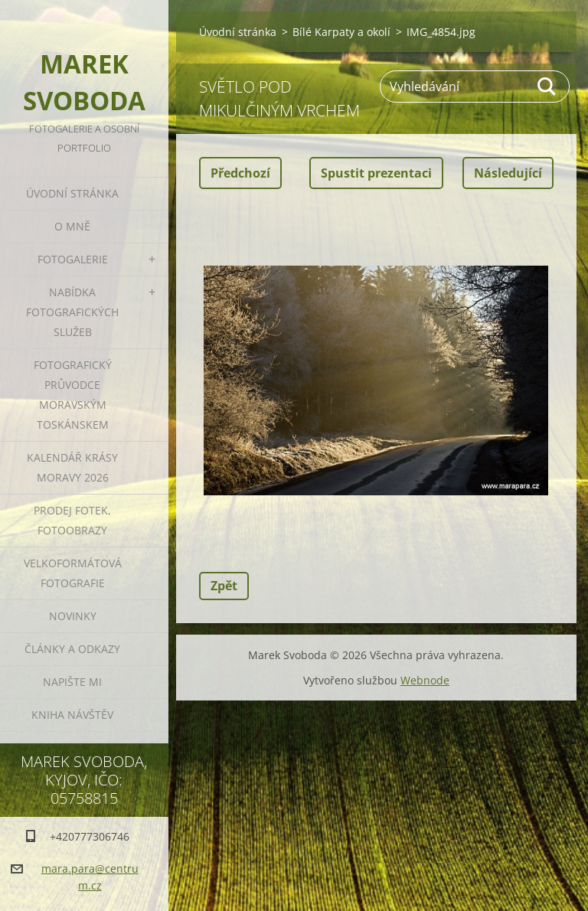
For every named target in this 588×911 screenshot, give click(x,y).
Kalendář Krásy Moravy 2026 (72, 467)
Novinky (73, 616)
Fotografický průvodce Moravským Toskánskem (73, 395)
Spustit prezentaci (376, 173)
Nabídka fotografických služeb (72, 312)
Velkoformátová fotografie (73, 573)
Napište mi (72, 682)
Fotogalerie (73, 259)
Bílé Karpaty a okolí (341, 32)
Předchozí (240, 173)
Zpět (224, 586)
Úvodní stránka (72, 193)
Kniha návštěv (72, 715)
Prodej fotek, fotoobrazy (72, 520)
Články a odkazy (72, 649)
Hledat (547, 87)
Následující (508, 173)
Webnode (425, 680)
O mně (72, 226)
